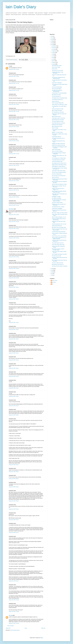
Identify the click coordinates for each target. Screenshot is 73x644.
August (54, 53)
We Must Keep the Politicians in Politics (59, 184)
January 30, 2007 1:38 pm (14, 330)
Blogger (42, 638)
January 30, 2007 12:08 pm (14, 197)
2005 (52, 270)
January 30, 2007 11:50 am (14, 141)
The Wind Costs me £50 (56, 256)
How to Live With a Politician (57, 151)
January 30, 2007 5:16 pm (14, 509)
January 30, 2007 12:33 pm (14, 229)
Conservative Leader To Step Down (59, 118)
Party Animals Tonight (56, 67)
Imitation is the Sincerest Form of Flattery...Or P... (58, 189)
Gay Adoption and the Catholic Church (59, 163)
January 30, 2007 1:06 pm (14, 287)
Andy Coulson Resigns (56, 150)
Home (26, 628)
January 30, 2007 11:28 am (14, 69)
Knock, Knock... (55, 69)
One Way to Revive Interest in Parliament (60, 266)
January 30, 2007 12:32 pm (14, 222)
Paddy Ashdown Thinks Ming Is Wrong (59, 165)
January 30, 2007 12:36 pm (14, 238)
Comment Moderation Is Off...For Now (59, 224)
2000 (52, 275)
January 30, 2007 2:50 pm (14, 396)
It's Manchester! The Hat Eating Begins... (60, 93)
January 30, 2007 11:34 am (14, 76)
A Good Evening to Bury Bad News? (59, 232)
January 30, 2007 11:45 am (14, 120)
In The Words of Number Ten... (58, 100)
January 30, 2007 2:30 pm (14, 368)
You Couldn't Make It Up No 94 (58, 243)
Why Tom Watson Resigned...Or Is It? (59, 217)
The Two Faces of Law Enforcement (59, 176)
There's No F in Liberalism (57, 83)
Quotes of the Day (55, 101)
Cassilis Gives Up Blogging (57, 208)
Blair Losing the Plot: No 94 (57, 126)
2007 (52, 45)
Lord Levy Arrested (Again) (57, 87)
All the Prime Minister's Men (57, 161)
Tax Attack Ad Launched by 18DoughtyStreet (57, 91)
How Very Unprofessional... (57, 174)
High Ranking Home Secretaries (58, 120)
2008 (52, 43)
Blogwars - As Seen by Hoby (57, 132)
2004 (52, 272)
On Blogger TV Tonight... (57, 197)
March (53, 61)
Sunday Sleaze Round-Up (57, 226)
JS (53, 284)
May (53, 57)
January (54, 64)
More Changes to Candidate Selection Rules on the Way (59, 192)
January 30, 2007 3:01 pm (14, 406)
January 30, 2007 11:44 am (14, 111)
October (54, 49)
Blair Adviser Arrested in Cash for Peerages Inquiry (58, 249)
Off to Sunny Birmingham (57, 89)
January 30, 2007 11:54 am (14, 165)
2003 (52, 274)
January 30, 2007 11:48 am (14, 127)
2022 (52, 36)
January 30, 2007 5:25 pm (14, 520)
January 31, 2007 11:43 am (14, 623)
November (54, 48)
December (54, 46)
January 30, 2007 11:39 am (14, 104)
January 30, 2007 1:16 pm (14, 323)
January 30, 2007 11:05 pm (14, 600)
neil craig (11, 615)
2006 (52, 269)
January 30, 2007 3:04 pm (14, 415)
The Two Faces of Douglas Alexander (59, 172)
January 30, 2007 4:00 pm (14, 472)
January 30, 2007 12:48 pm (14, 269)
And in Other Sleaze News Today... (58, 245)
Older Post (43, 628)
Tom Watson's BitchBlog (56, 198)
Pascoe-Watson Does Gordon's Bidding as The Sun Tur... (59, 169)
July (53, 54)
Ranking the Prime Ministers (57, 125)
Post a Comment (10, 626)
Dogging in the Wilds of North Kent (58, 144)
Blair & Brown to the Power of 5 (58, 264)
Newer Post (8, 628)
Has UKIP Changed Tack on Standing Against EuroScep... (59, 200)
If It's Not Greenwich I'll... (57, 96)
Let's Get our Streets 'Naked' (57, 203)
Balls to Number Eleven (56, 117)
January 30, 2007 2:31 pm (14, 376)
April (53, 59)
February (54, 62)
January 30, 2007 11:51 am (14, 154)
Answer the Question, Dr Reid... (58, 109)
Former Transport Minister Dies (58, 103)
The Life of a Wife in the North (58, 263)
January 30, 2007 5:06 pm (14, 501)
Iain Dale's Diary (21, 7)
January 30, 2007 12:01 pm (14, 190)
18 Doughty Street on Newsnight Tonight (59, 98)
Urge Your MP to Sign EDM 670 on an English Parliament (59, 238)
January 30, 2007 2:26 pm (14, 360)
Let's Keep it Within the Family (58, 121)
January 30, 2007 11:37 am (14, 83)
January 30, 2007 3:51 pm (14, 465)
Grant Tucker (55, 280)
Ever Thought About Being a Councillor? (59, 254)
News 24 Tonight (55, 128)
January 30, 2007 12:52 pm (14, 278)
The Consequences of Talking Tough (59, 158)
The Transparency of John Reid (58, 112)
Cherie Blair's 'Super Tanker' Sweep (59, 171)
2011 (52, 38)
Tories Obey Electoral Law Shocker (59, 123)
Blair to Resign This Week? (57, 111)
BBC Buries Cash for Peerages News (59, 227)
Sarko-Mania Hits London (57, 66)
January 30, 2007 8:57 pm (14, 581)
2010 (52, 40)
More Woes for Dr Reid (56, 95)
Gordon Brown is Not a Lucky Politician (59, 236)
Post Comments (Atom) (15, 630)
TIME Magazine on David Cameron (59, 166)
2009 (52, 41)
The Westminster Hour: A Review (58, 207)
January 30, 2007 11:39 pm (14, 612)
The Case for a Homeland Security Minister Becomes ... (58, 78)
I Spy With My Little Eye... (57, 137)
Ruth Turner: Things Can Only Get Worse (60, 213)
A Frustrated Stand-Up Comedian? (58, 160)
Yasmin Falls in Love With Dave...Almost (59, 105)
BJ (9, 66)
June (53, 56)
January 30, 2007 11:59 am (14, 181)
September (54, 51)
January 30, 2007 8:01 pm (14, 533)
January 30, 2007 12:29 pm (14, 215)
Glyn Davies (11, 209)
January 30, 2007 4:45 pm (14, 487)
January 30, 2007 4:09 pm (14, 479)
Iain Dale (54, 282)
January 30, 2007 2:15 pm (14, 353)
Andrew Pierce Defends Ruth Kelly (58, 145)
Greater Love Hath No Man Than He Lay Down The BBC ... (60, 229)
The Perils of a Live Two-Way (57, 70)
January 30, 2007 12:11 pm (14, 205)
